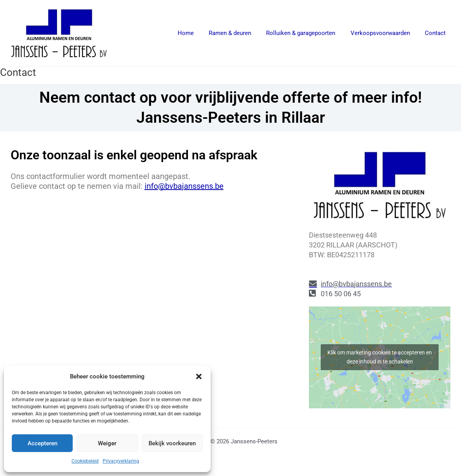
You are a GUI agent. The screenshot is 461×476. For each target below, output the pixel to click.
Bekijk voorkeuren (172, 443)
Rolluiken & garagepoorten (309, 33)
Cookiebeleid (85, 461)
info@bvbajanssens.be (184, 186)
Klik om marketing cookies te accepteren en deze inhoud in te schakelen (380, 357)
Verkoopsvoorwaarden (385, 33)
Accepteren (42, 443)
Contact (437, 33)
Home (200, 33)
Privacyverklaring (121, 461)
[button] (199, 376)
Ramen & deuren (241, 33)
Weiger (107, 443)
